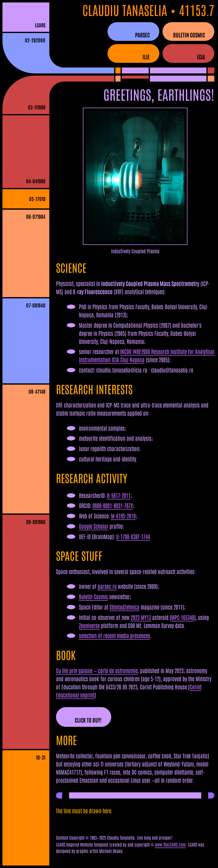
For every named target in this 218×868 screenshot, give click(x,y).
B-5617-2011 (119, 495)
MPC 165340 (183, 617)
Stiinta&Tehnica (124, 607)
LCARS (40, 25)
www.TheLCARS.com (170, 844)
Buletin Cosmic (93, 596)
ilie (146, 57)
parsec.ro (107, 586)
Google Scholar (94, 526)
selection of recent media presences (115, 635)
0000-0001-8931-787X (113, 505)
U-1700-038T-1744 (133, 536)
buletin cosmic (189, 35)
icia (201, 57)
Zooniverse (89, 625)
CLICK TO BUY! (88, 720)
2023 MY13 (141, 617)
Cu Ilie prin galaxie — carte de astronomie (97, 670)
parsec (142, 35)
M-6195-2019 (123, 516)
